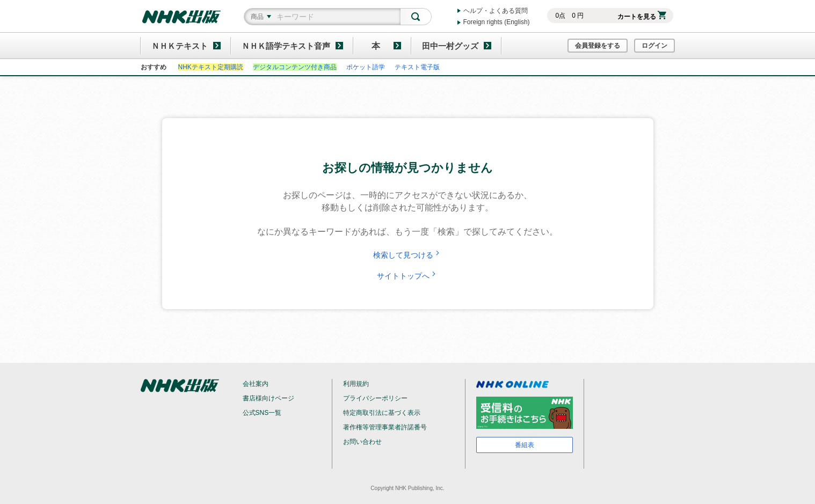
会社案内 (256, 384)
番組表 (525, 445)
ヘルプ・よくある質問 (496, 11)
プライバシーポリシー (375, 398)
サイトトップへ (407, 276)
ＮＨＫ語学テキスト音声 (286, 46)
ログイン (654, 46)
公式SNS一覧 (262, 413)
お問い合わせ (362, 442)
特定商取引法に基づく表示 (382, 413)
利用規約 (356, 384)
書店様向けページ (268, 398)
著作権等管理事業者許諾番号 (385, 427)
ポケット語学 (366, 67)
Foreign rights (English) (497, 22)
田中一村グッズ (450, 46)
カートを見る (642, 17)
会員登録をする (598, 46)
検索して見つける (407, 255)
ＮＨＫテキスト (180, 46)
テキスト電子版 (417, 67)
